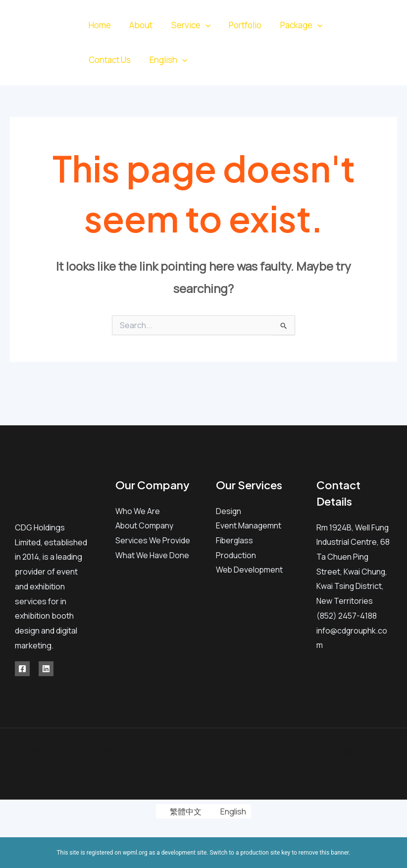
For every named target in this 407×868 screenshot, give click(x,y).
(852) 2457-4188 (347, 616)
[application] (201, 25)
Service (186, 25)
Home (99, 25)
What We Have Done (152, 555)
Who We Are (138, 511)
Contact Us (109, 60)
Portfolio (239, 25)
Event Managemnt (249, 525)
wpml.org (135, 853)
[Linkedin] (384, 50)
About (138, 25)
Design (229, 511)
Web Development (250, 570)
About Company (145, 525)
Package (293, 25)
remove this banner (324, 853)
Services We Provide (153, 540)
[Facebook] (377, 35)
